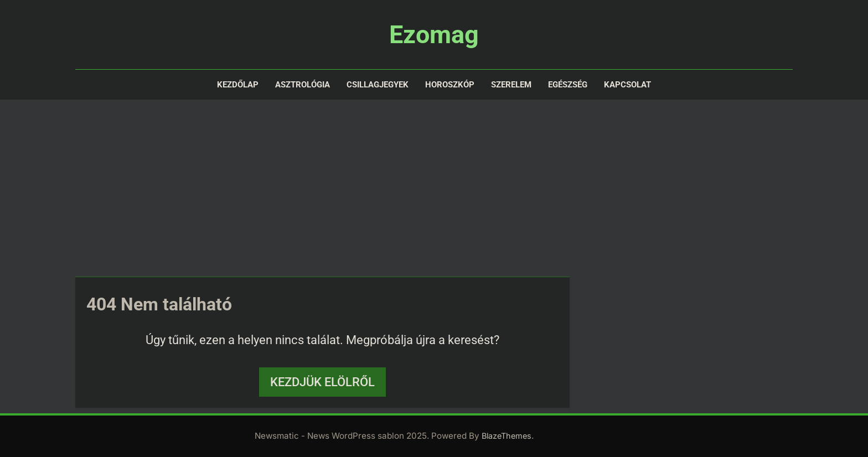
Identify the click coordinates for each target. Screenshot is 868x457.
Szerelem (511, 85)
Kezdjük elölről (322, 382)
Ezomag (434, 35)
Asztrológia (303, 85)
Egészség (568, 85)
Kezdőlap (238, 85)
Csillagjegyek (378, 85)
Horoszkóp (450, 85)
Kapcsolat (627, 85)
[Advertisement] (434, 188)
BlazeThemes (507, 436)
